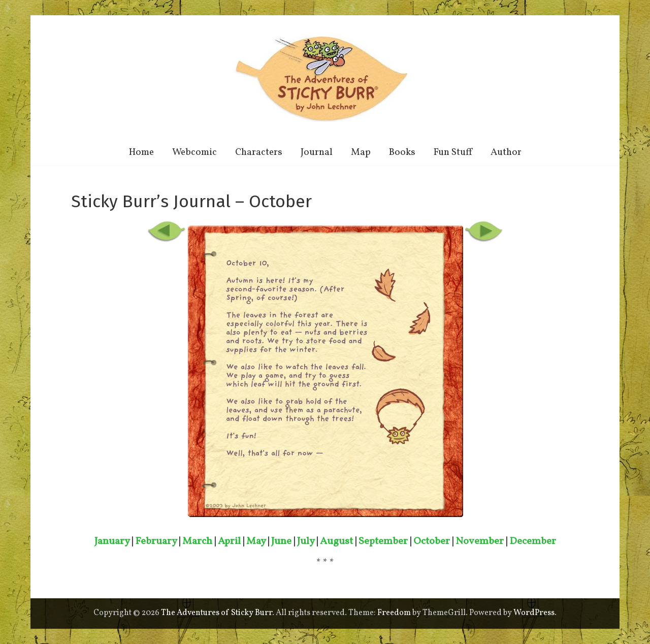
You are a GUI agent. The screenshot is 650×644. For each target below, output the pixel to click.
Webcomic (194, 152)
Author (506, 152)
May (256, 541)
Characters (259, 152)
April (229, 541)
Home (141, 152)
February (156, 541)
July (306, 541)
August (336, 541)
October (432, 541)
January (112, 541)
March (197, 541)
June (281, 541)
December (533, 541)
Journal (317, 152)
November (480, 541)
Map (361, 152)
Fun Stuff (453, 152)
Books (402, 152)
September (383, 541)
